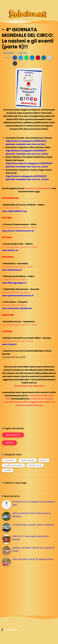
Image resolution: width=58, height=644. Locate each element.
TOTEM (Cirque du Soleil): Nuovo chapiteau (33, 525)
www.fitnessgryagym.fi (14, 283)
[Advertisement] (21, 591)
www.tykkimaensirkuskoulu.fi (18, 296)
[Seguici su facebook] (37, 3)
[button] (15, 58)
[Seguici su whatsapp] (50, 3)
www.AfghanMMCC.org (14, 211)
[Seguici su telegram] (46, 3)
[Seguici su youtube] (55, 3)
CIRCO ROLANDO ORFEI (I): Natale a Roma (33, 559)
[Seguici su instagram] (41, 3)
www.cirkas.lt (9, 344)
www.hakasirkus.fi (12, 270)
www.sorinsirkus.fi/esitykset (17, 308)
